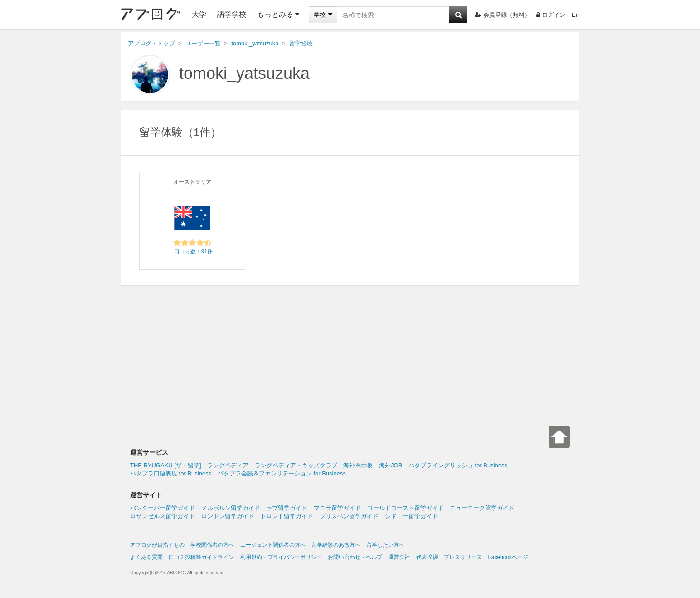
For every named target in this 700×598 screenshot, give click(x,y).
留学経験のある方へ (336, 545)
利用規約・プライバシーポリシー (281, 557)
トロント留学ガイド (287, 516)
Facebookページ (508, 557)
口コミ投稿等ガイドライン (201, 557)
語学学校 (232, 14)
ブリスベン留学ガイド (349, 516)
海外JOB (391, 465)
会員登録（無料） (503, 15)
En (575, 15)
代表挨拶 (427, 557)
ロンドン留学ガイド (228, 516)
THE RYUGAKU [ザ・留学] (166, 465)
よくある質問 (146, 557)
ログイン (551, 15)
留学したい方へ (385, 545)
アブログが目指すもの (157, 545)
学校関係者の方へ (212, 545)
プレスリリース (463, 557)
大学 (199, 14)
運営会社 (399, 557)
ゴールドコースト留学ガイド (406, 508)
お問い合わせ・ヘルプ (355, 557)
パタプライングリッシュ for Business (458, 465)
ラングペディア (228, 465)
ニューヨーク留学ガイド (482, 508)
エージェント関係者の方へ (273, 545)
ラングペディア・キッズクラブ (296, 465)
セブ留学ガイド (287, 508)
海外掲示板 (358, 465)
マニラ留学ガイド (337, 508)
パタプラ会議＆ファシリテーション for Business (282, 473)
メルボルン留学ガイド (231, 508)
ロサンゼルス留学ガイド (163, 516)
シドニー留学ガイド (411, 516)
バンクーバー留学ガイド (163, 508)
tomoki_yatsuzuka (244, 73)
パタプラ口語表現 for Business (171, 473)
